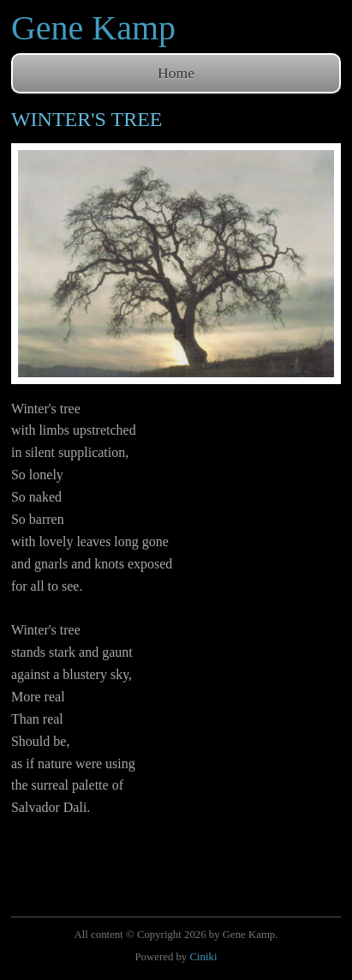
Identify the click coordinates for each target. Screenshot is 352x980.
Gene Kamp (93, 28)
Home (176, 73)
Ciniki (203, 957)
